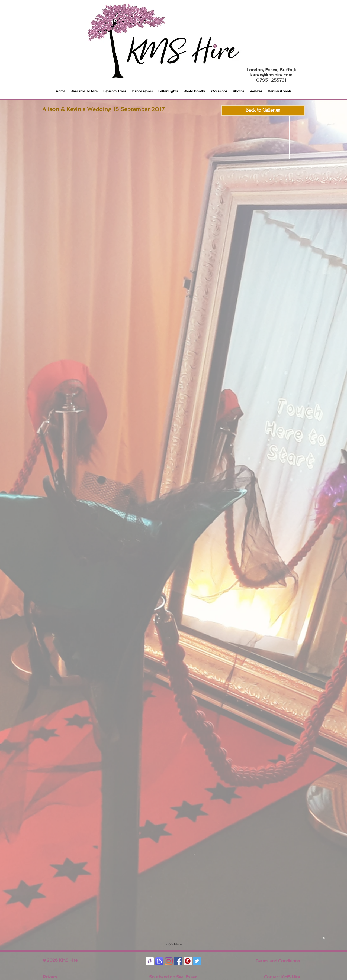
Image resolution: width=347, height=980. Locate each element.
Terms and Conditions (278, 961)
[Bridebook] (159, 961)
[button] (66, 157)
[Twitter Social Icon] (197, 961)
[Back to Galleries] (263, 110)
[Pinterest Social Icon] (188, 961)
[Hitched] (150, 961)
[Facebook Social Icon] (178, 961)
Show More (173, 944)
